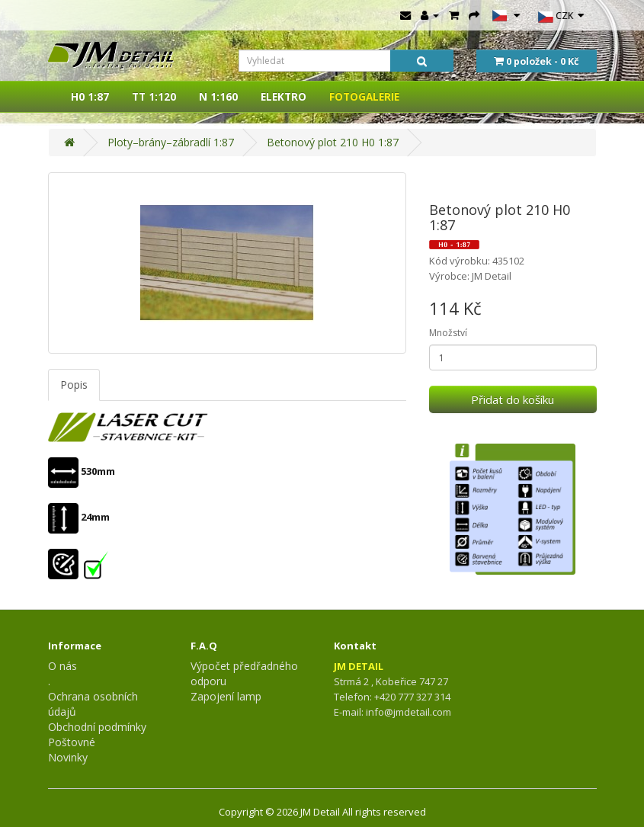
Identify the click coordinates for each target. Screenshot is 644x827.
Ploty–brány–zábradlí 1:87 (171, 142)
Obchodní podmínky (97, 727)
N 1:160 (218, 97)
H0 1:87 (90, 97)
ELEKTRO (284, 97)
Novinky (68, 757)
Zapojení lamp (226, 696)
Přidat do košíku (513, 399)
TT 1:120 (154, 97)
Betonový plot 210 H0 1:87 (333, 142)
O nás (62, 666)
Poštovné (72, 742)
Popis (74, 385)
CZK (561, 17)
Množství (448, 333)
